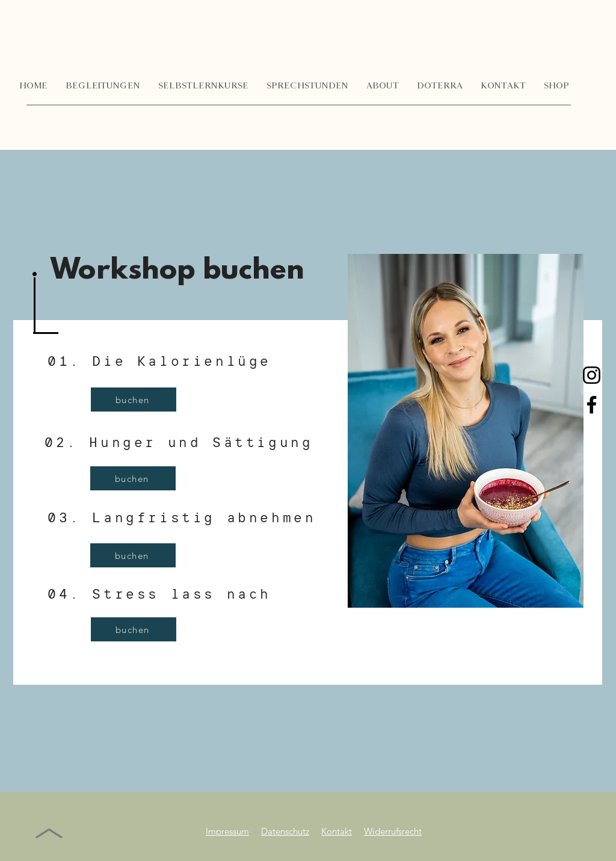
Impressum (227, 831)
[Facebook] (592, 405)
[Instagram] (592, 375)
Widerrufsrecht (393, 831)
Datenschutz (285, 831)
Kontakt (337, 831)
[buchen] (134, 400)
